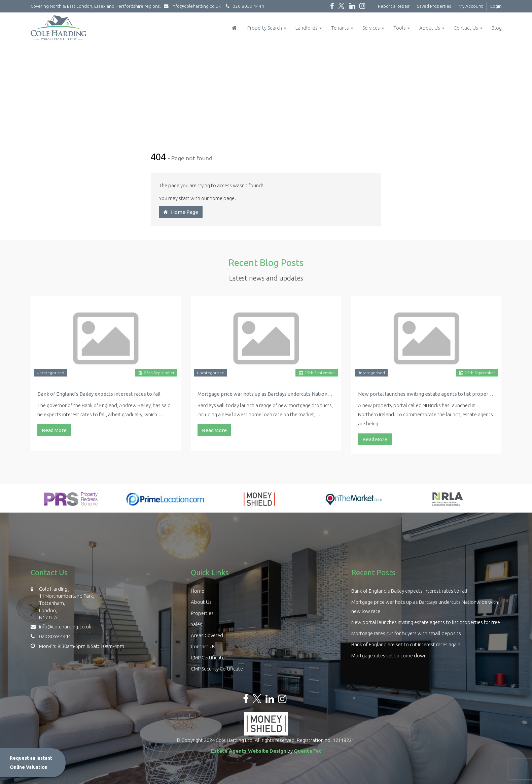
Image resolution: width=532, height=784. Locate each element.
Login (496, 6)
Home (198, 591)
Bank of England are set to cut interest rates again (406, 644)
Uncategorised (50, 373)
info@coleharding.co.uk (194, 6)
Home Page (181, 212)
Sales (197, 624)
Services (373, 28)
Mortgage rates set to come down (389, 656)
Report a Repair (394, 6)
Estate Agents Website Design (249, 751)
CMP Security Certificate (217, 669)
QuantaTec (308, 751)
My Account (471, 6)
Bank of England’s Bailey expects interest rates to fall (99, 394)
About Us (432, 28)
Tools (402, 28)
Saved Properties (434, 6)
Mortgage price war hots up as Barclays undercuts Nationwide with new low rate (266, 394)
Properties (202, 613)
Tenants (342, 28)
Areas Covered (207, 635)
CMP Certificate (208, 658)
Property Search (267, 28)
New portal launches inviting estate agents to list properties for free (427, 394)
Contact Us (468, 28)
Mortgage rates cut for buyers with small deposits (406, 633)
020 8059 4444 (244, 6)
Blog (497, 28)
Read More (54, 430)
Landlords (309, 28)
